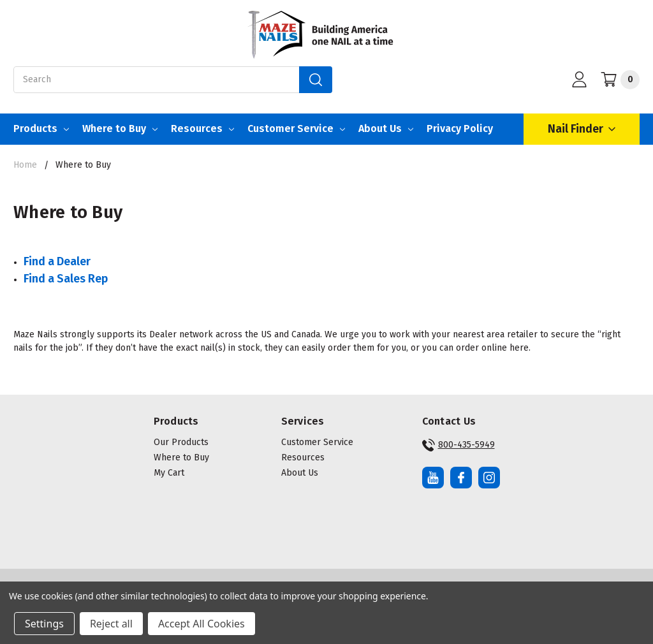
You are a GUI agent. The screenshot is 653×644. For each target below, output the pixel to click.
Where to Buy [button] (181, 457)
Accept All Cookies (202, 624)
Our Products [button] (181, 442)
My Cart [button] (169, 473)
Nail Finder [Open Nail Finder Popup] (582, 129)
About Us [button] (300, 473)
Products (41, 128)
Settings (44, 624)
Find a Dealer (57, 261)
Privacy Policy (460, 128)
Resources (202, 128)
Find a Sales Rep (66, 279)
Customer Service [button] (317, 442)
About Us (386, 128)
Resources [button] (303, 457)
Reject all (111, 624)
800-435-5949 (459, 445)
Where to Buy (120, 128)
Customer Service (296, 128)
